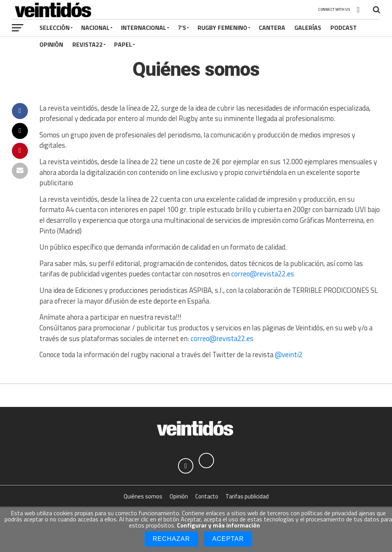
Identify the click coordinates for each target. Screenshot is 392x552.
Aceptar (228, 539)
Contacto (207, 496)
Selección (55, 28)
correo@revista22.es (263, 274)
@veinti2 (289, 354)
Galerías (308, 28)
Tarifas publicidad (247, 496)
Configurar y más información (218, 525)
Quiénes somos (143, 496)
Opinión (51, 44)
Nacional (95, 28)
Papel (123, 44)
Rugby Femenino (222, 28)
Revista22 (87, 44)
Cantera (272, 28)
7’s (182, 28)
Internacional (144, 28)
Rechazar (171, 539)
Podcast (344, 28)
